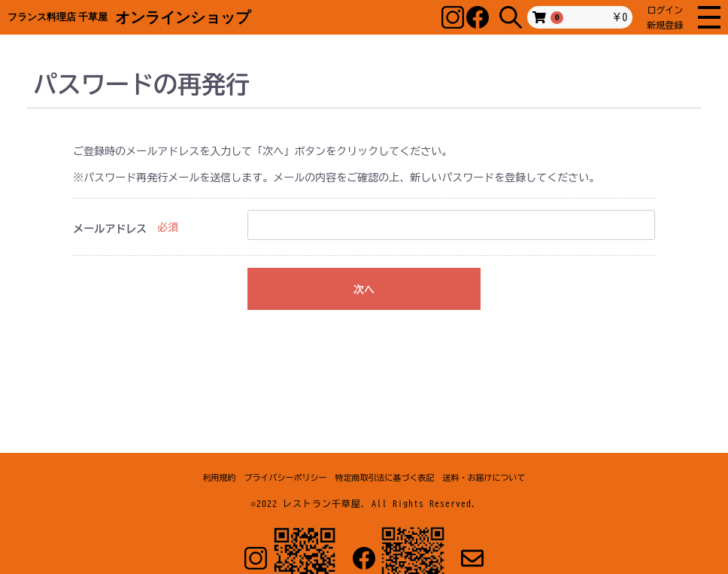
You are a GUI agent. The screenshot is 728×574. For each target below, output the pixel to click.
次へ (364, 290)
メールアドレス (110, 229)
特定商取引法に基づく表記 (385, 477)
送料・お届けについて (484, 477)
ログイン (665, 10)
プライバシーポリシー (286, 477)
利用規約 (220, 477)
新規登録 (665, 25)
